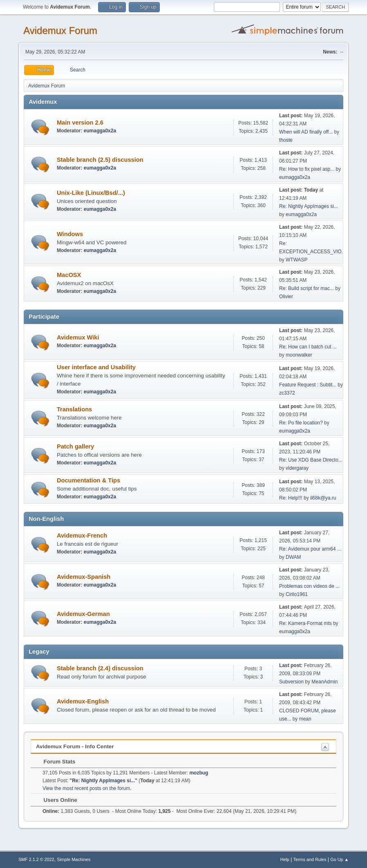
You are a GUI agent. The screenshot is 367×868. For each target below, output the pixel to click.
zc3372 (287, 393)
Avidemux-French (82, 536)
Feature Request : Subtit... (308, 385)
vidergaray (297, 468)
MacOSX (69, 275)
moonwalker (299, 355)
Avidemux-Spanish (84, 577)
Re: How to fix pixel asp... (307, 169)
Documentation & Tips (88, 480)
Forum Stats (55, 762)
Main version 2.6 (80, 123)
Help (285, 859)
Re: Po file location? (301, 423)
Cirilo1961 (297, 594)
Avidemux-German (83, 614)
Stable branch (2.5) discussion (100, 160)
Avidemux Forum (60, 30)
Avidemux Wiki (78, 337)
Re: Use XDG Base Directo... (311, 460)
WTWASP (297, 260)
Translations (74, 409)
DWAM (293, 557)
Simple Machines (74, 859)
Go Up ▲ (339, 859)
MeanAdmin (324, 682)
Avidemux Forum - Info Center (75, 746)
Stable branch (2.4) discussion (100, 668)
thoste (286, 140)
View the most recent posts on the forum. (87, 788)
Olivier (286, 297)
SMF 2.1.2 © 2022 (36, 859)
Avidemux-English (83, 701)
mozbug (199, 773)
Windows (70, 234)
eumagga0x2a (100, 131)
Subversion (291, 682)
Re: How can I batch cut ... (308, 347)
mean (305, 719)
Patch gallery (75, 446)
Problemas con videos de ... (309, 586)
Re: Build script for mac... (307, 288)
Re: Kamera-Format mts (305, 623)
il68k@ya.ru (323, 498)
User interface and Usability (96, 367)
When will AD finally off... (306, 132)
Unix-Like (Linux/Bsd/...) (91, 193)
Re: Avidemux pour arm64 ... (310, 549)
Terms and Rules (310, 859)
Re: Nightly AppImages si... (309, 206)
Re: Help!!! (291, 498)
